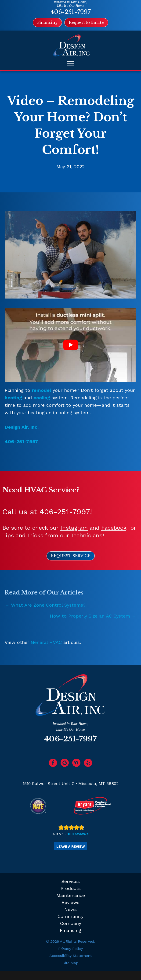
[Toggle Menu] (71, 63)
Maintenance (71, 895)
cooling (42, 398)
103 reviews (78, 834)
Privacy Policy (70, 949)
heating (13, 398)
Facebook (114, 528)
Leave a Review (71, 847)
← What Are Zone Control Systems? (45, 605)
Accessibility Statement (70, 956)
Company (71, 923)
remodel (41, 390)
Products (71, 888)
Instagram (74, 528)
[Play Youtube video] (70, 345)
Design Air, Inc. (22, 427)
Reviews (70, 902)
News (70, 909)
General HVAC (46, 642)
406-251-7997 (71, 12)
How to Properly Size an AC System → (93, 616)
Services (71, 881)
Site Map (70, 963)
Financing (70, 930)
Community (70, 916)
